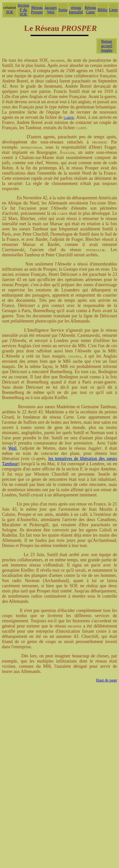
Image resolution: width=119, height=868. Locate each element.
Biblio (103, 10)
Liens (114, 10)
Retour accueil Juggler (107, 46)
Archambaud (56, 581)
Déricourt (69, 274)
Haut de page (107, 680)
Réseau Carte (90, 10)
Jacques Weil (51, 10)
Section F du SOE (24, 10)
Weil (12, 448)
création (10, 8)
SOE (10, 12)
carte (69, 117)
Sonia (63, 10)
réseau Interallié (76, 10)
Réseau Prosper (37, 10)
